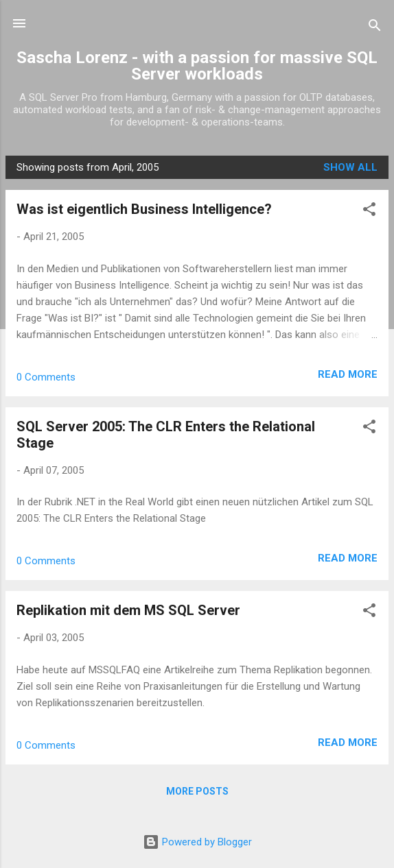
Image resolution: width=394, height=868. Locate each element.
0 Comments (46, 377)
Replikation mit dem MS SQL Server (128, 610)
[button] (369, 212)
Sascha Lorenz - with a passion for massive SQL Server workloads (197, 66)
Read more (348, 374)
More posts (197, 791)
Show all (350, 167)
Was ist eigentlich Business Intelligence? (144, 209)
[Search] (375, 28)
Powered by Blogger (197, 842)
